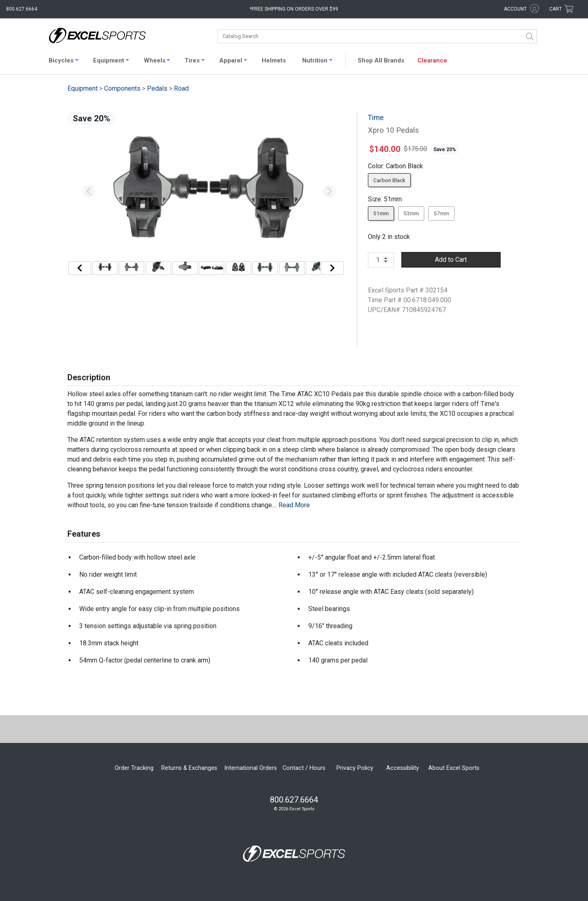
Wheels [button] (155, 60)
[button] (89, 192)
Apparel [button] (231, 60)
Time (376, 118)
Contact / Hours (304, 768)
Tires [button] (192, 60)
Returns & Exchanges (189, 768)
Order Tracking (134, 768)
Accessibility (403, 768)
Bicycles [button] (61, 60)
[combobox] (377, 36)
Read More (294, 505)
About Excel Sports (454, 768)
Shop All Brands (381, 60)
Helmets (274, 60)
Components (122, 88)
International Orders (251, 768)
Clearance (432, 60)
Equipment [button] (109, 60)
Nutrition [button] (315, 60)
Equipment (82, 88)
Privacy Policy (355, 768)
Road (181, 88)
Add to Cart (451, 260)
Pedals (157, 88)
